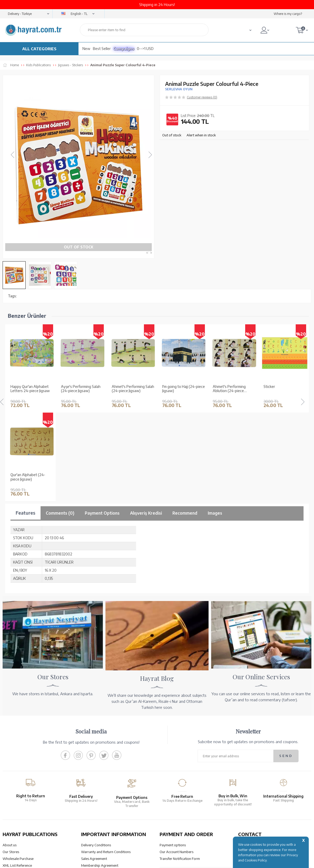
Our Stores (11, 764)
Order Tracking (171, 788)
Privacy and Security (97, 784)
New (86, 49)
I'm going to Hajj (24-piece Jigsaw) (133, 389)
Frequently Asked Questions (103, 798)
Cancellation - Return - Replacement (187, 795)
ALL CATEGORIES (39, 49)
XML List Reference (17, 777)
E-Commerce (172, 861)
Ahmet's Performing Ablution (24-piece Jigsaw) (179, 389)
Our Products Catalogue (21, 791)
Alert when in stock (201, 135)
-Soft (157, 861)
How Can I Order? (173, 802)
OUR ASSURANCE (106, 822)
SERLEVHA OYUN (179, 89)
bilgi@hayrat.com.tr (253, 795)
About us (10, 757)
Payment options (173, 757)
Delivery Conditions (96, 757)
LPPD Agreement (94, 791)
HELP (172, 822)
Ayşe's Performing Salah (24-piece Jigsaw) (30, 389)
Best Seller (102, 49)
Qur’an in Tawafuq (17, 784)
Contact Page (248, 802)
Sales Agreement (94, 770)
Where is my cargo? (288, 14)
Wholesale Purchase (18, 770)
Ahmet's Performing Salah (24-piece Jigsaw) (82, 389)
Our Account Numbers (176, 764)
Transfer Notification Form (180, 770)
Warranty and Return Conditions (106, 764)
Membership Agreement (100, 777)
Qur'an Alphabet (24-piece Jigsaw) (281, 389)
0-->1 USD (145, 49)
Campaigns (124, 49)
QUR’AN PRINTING (27, 822)
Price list (9, 798)
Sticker (218, 387)
